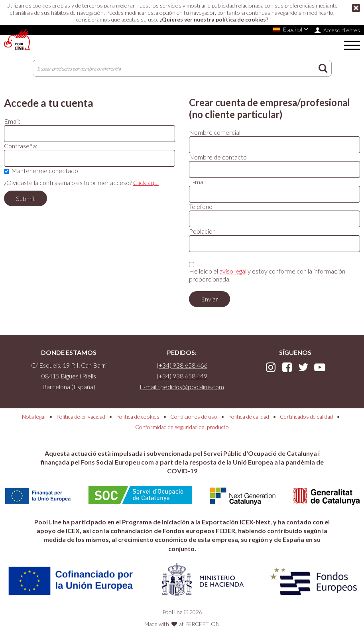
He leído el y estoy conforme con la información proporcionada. (267, 275)
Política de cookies (138, 417)
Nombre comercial (215, 132)
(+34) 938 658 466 (182, 365)
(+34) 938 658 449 (182, 376)
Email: (12, 121)
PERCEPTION (202, 624)
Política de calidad (249, 417)
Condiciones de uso (194, 417)
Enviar (210, 299)
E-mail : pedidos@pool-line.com (182, 387)
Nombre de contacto (218, 157)
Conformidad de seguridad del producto (182, 427)
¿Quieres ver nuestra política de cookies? (214, 19)
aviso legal (233, 271)
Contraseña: (21, 146)
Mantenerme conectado (45, 170)
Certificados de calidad (306, 417)
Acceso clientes (342, 30)
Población (202, 231)
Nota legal (34, 417)
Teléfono (201, 206)
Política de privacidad (81, 417)
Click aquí (146, 182)
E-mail (197, 182)
